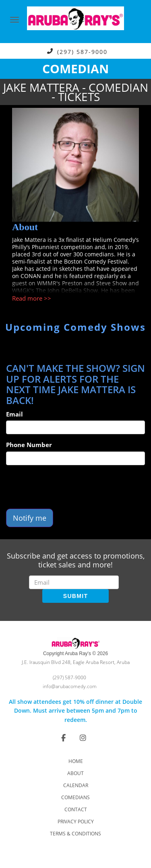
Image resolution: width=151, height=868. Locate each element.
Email (14, 414)
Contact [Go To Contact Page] (76, 809)
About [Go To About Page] (75, 773)
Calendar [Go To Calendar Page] (76, 785)
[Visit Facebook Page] (63, 738)
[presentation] (67, 487)
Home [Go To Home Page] (76, 761)
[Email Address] (74, 582)
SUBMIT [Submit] (75, 596)
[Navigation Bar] (14, 20)
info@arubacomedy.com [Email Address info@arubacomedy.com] (70, 686)
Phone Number (29, 445)
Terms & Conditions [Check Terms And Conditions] (75, 834)
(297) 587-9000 (82, 51)
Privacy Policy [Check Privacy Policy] (76, 822)
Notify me (30, 518)
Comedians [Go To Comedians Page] (75, 797)
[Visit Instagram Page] (83, 738)
